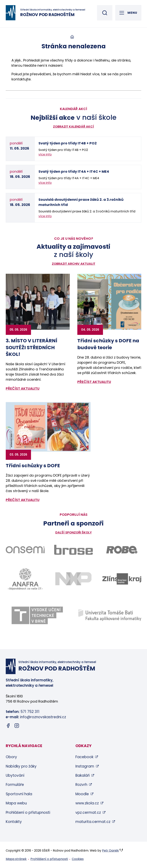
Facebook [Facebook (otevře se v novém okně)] (84, 757)
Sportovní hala (19, 794)
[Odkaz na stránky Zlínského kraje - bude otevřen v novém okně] (122, 579)
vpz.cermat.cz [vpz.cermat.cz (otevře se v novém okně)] (88, 813)
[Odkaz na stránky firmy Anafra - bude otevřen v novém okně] (25, 579)
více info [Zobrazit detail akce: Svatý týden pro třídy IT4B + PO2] (45, 154)
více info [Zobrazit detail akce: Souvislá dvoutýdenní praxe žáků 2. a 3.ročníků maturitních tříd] (45, 216)
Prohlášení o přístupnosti (28, 813)
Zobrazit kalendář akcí (73, 127)
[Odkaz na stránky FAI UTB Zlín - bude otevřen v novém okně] (110, 615)
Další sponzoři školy (73, 532)
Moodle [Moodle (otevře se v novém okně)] (82, 794)
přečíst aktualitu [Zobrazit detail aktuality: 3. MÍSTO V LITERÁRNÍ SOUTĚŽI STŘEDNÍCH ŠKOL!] (23, 388)
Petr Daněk (110, 851)
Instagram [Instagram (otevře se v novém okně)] (85, 766)
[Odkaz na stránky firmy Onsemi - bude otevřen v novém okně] (25, 550)
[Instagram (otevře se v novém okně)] (17, 726)
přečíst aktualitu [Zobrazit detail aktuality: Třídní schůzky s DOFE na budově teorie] (94, 382)
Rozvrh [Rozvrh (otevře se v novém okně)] (81, 785)
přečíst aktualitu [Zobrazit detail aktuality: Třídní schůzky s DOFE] (23, 500)
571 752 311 (30, 712)
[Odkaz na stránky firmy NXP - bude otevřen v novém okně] (74, 579)
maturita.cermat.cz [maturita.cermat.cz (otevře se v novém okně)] (93, 822)
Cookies (78, 859)
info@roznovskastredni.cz (43, 717)
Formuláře (15, 785)
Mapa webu (16, 803)
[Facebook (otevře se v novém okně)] (8, 726)
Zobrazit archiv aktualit (74, 264)
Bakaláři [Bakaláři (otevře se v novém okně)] (82, 775)
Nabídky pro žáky (21, 766)
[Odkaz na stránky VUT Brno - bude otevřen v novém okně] (37, 615)
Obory (11, 757)
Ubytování (15, 775)
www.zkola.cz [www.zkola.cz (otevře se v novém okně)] (87, 803)
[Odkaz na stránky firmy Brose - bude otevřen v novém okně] (74, 550)
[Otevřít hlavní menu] (128, 13)
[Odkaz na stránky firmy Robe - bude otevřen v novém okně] (122, 550)
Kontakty (14, 822)
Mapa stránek (16, 859)
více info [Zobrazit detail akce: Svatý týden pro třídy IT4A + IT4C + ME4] (45, 183)
